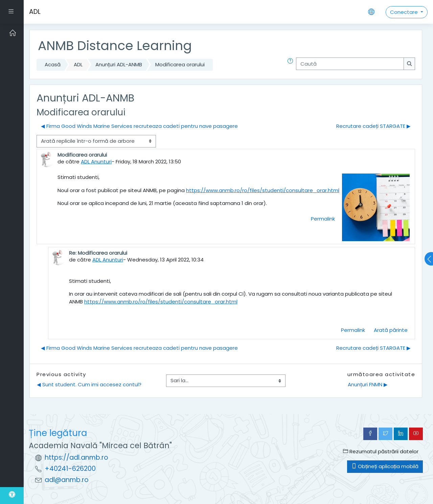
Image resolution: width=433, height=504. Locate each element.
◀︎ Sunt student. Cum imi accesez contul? (89, 384)
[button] (292, 65)
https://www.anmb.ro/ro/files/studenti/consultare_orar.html (263, 190)
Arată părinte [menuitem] (391, 330)
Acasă (53, 64)
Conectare (405, 12)
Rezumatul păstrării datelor (381, 451)
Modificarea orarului (180, 64)
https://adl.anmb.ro (76, 457)
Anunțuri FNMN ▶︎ (368, 384)
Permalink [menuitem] (323, 219)
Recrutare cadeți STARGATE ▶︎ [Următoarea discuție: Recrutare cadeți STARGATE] (373, 126)
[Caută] (350, 64)
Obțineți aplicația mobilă (385, 466)
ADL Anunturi (96, 162)
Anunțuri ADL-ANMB (119, 64)
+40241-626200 (70, 469)
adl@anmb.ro (67, 480)
